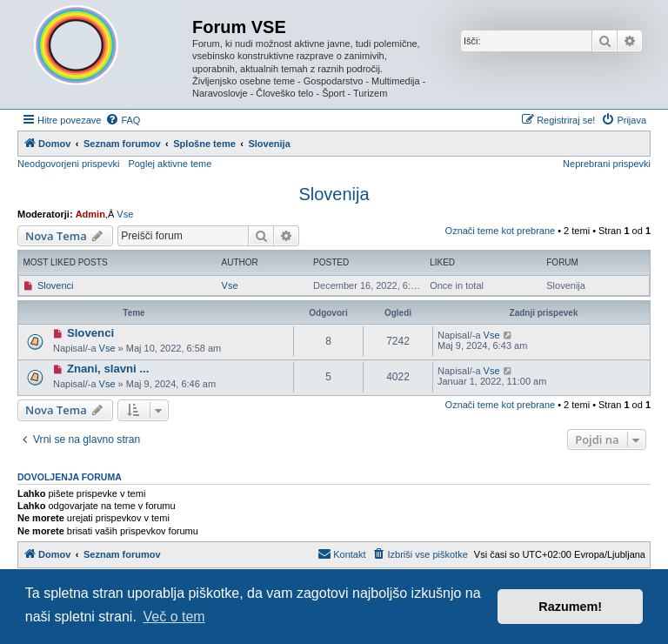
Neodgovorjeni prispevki (68, 164)
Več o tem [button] (174, 617)
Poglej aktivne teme (170, 164)
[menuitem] (123, 120)
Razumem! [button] (570, 607)
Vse (125, 214)
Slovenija (334, 194)
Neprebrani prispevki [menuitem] (607, 164)
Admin (90, 214)
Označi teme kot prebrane (501, 231)
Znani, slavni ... (108, 369)
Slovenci (56, 285)
